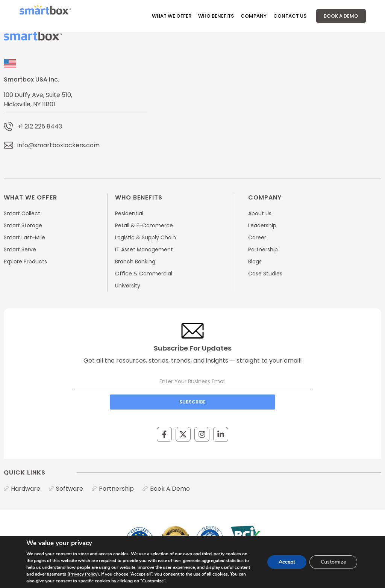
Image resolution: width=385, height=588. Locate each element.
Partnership (116, 489)
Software (70, 489)
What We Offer (172, 16)
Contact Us (290, 16)
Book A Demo (341, 16)
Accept (287, 562)
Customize (333, 562)
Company (254, 16)
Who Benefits (216, 16)
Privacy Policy (83, 574)
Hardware (26, 489)
